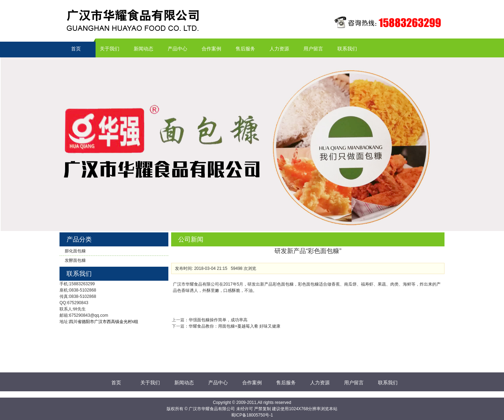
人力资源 (279, 49)
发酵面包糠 (75, 260)
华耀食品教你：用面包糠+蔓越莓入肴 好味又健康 (234, 326)
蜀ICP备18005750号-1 (252, 415)
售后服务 (245, 49)
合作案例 (211, 49)
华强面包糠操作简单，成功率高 (218, 320)
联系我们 (347, 49)
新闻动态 (143, 49)
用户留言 (313, 49)
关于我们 (110, 49)
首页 (76, 49)
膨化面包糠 (75, 251)
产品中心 (177, 49)
